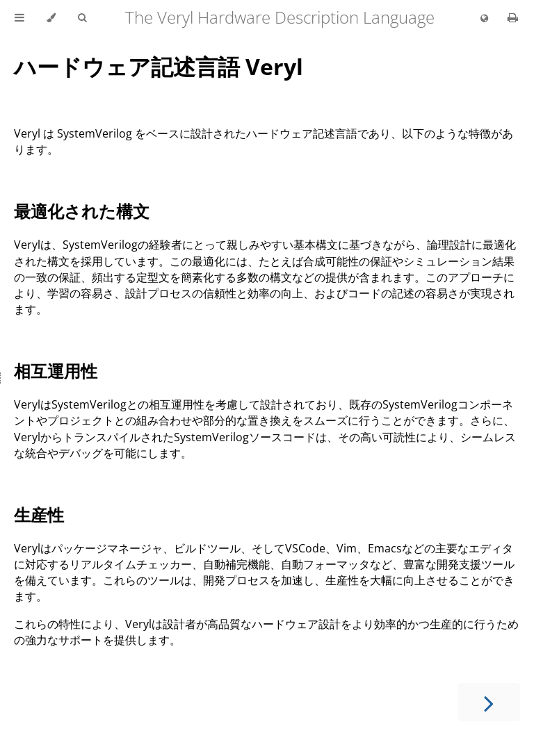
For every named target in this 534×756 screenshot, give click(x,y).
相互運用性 (56, 371)
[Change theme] (51, 18)
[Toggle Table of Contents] (19, 18)
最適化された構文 (82, 211)
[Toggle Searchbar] (82, 18)
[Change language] (484, 19)
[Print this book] (513, 17)
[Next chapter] (489, 702)
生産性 (39, 515)
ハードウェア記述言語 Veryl (159, 66)
